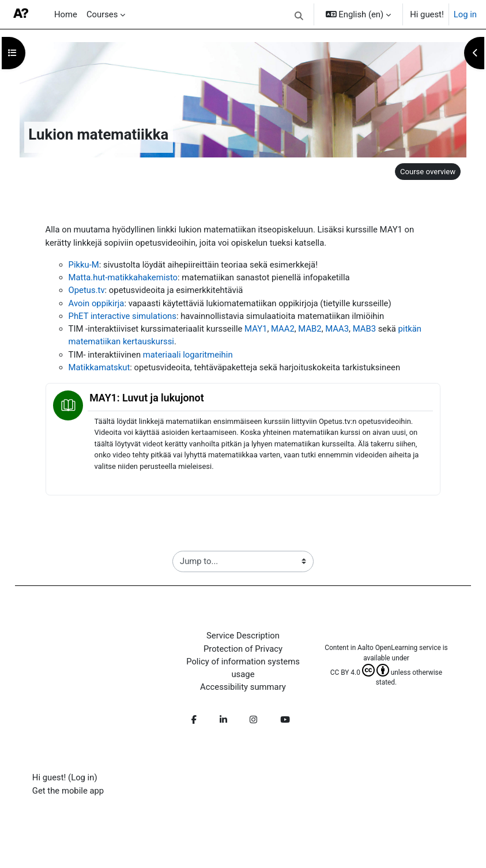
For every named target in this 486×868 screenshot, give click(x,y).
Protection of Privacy (243, 649)
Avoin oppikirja (97, 303)
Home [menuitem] (66, 14)
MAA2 (283, 329)
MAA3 (337, 329)
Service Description (243, 636)
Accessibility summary (243, 687)
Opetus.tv (87, 290)
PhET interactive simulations (123, 316)
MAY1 (256, 329)
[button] (299, 16)
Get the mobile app (68, 791)
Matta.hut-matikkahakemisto (123, 277)
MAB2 (310, 329)
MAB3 (364, 329)
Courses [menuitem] (102, 14)
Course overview (428, 172)
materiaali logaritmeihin (188, 355)
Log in (465, 14)
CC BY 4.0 (360, 672)
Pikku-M (84, 265)
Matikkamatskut (99, 367)
